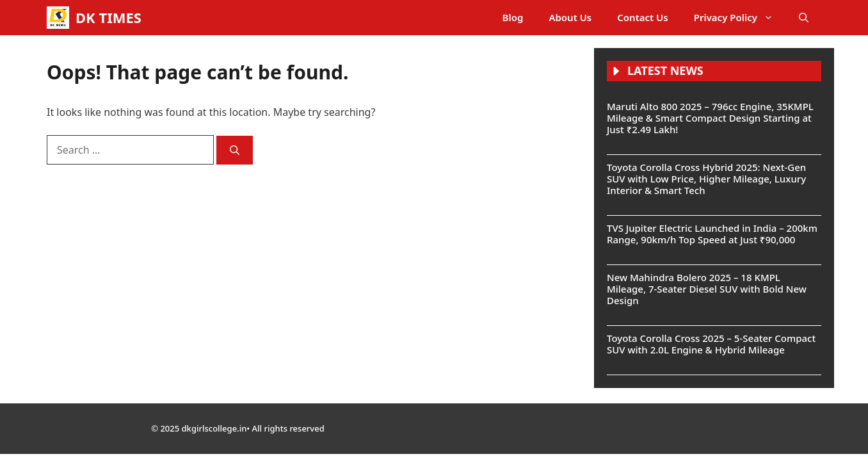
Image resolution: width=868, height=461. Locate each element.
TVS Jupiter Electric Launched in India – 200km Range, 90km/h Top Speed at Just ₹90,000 (712, 234)
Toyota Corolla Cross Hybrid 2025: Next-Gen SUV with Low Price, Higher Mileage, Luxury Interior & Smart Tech (706, 179)
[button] (804, 18)
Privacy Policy (740, 18)
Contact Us (642, 17)
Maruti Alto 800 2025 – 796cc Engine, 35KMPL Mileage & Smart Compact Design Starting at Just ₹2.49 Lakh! (710, 118)
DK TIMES (108, 17)
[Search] (235, 150)
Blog (513, 17)
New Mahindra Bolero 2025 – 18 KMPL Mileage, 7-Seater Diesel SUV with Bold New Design (707, 289)
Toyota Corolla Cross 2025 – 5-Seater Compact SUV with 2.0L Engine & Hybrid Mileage (711, 344)
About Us (570, 17)
